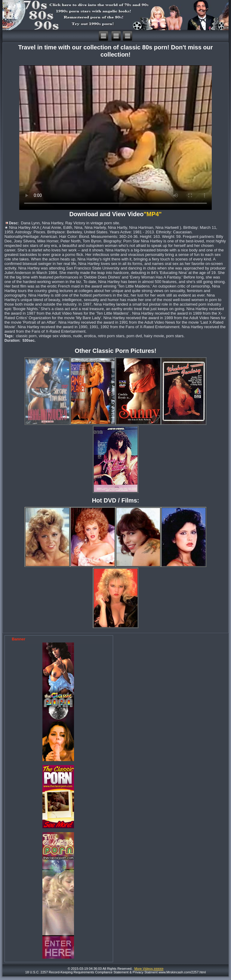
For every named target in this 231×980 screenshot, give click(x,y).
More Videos (149, 969)
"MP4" (153, 214)
